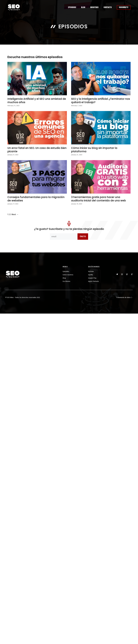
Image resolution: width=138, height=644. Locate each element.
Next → (15, 214)
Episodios (72, 7)
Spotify (90, 275)
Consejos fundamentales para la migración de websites (36, 199)
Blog (83, 7)
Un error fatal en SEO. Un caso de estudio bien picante (37, 150)
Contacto (108, 7)
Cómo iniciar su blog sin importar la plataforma (94, 150)
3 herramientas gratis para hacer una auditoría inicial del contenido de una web (99, 199)
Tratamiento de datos (123, 297)
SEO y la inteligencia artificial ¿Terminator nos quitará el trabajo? (101, 100)
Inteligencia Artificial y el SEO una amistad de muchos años (37, 100)
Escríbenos (66, 281)
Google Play (92, 278)
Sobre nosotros (68, 275)
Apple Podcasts (93, 281)
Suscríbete (124, 7)
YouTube (91, 271)
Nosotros (94, 7)
